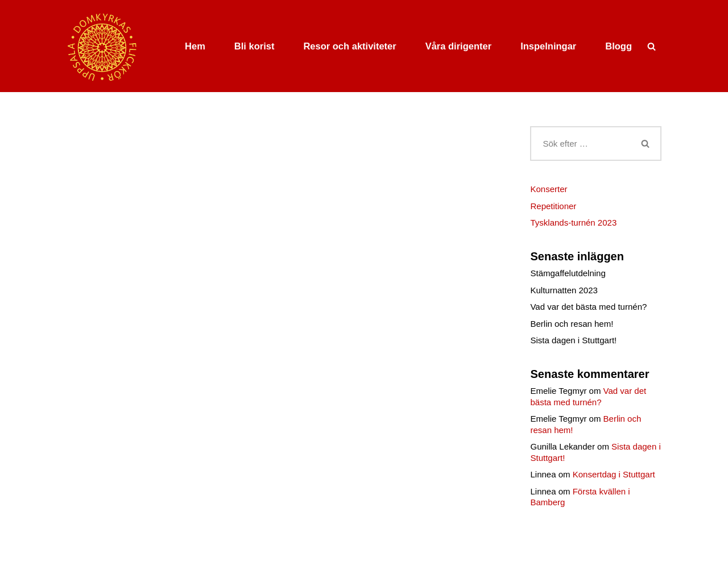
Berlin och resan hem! (572, 324)
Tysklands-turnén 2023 (573, 223)
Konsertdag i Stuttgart (614, 474)
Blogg (619, 46)
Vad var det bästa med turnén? (588, 307)
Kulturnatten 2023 (564, 290)
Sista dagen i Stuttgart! (573, 340)
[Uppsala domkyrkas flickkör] (103, 46)
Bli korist (255, 46)
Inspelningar (548, 46)
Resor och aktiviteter (349, 46)
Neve (76, 566)
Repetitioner (553, 206)
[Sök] (652, 46)
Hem (195, 46)
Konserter (549, 189)
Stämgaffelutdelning (568, 273)
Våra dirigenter (458, 46)
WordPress (155, 566)
